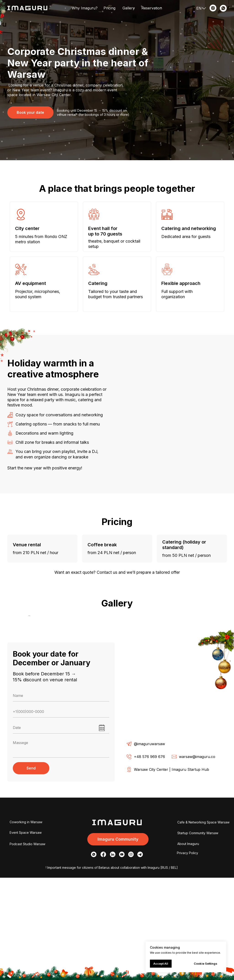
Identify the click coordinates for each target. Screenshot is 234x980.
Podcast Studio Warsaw (27, 946)
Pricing (109, 8)
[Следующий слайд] (206, 667)
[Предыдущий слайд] (28, 667)
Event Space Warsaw (26, 935)
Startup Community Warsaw (198, 935)
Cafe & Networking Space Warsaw (203, 925)
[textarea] (61, 850)
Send (31, 870)
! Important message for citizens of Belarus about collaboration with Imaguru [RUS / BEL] (112, 970)
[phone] (61, 814)
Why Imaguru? (85, 8)
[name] (61, 798)
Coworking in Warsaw (26, 924)
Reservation (152, 8)
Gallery (129, 8)
